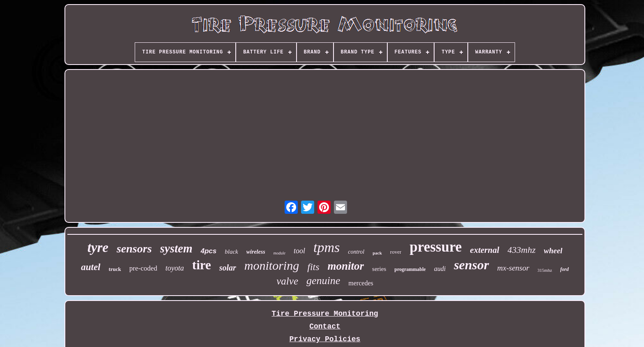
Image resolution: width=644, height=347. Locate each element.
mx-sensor (513, 268)
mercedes (361, 283)
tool (299, 251)
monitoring (272, 265)
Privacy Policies (325, 339)
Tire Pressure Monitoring (325, 314)
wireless (256, 252)
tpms (327, 247)
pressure (436, 247)
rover (396, 252)
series (379, 269)
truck (115, 269)
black (231, 252)
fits (313, 267)
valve (287, 281)
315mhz (545, 270)
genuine (323, 281)
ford (565, 269)
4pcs (208, 251)
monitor (346, 266)
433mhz (522, 250)
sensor (471, 265)
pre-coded (143, 268)
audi (440, 269)
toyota (175, 268)
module (279, 253)
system (176, 248)
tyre (98, 248)
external (484, 250)
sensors (134, 249)
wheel (553, 251)
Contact (325, 326)
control (356, 252)
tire (202, 265)
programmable (410, 269)
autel (91, 267)
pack (377, 253)
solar (228, 268)
